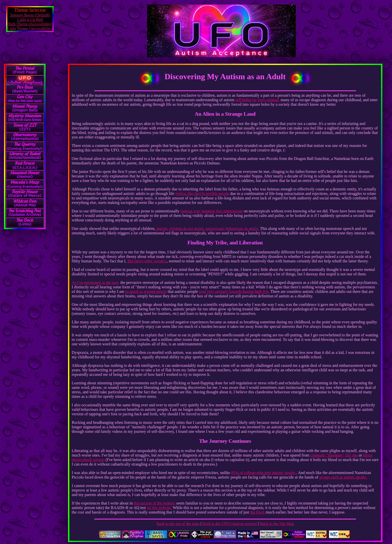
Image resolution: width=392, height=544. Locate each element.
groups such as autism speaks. (343, 477)
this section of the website (154, 503)
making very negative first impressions (212, 211)
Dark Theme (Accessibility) (30, 24)
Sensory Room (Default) (30, 15)
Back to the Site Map (277, 524)
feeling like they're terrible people (202, 194)
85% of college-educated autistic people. (263, 473)
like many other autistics (147, 261)
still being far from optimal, (257, 100)
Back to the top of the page (178, 524)
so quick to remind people (146, 291)
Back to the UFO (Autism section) (230, 524)
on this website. (159, 508)
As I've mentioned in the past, (95, 282)
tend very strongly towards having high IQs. (234, 291)
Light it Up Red (30, 20)
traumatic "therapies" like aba (334, 455)
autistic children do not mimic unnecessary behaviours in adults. (208, 229)
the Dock (257, 512)
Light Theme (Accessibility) (30, 29)
